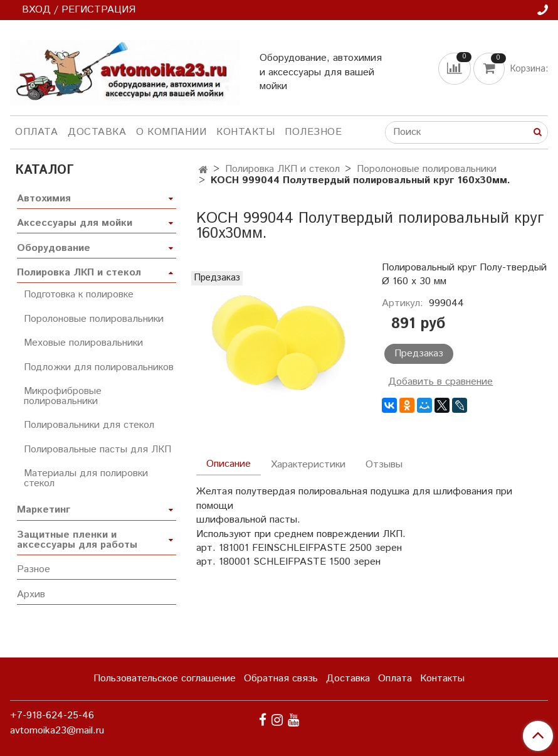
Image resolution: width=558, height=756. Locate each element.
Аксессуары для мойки (75, 223)
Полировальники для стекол (89, 425)
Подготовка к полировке (79, 295)
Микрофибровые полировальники (63, 396)
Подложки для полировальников (99, 367)
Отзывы (384, 465)
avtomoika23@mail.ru (57, 731)
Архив (31, 594)
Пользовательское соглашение (165, 679)
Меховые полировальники (83, 343)
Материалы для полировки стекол (86, 478)
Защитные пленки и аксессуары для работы (77, 540)
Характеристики (308, 465)
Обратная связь (281, 679)
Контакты (245, 132)
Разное (34, 569)
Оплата (36, 132)
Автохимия (44, 199)
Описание (229, 464)
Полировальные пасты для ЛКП (97, 450)
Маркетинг (44, 510)
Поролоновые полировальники (427, 169)
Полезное (313, 132)
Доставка (97, 132)
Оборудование (54, 248)
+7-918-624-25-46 (52, 716)
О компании (171, 132)
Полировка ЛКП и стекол (282, 169)
